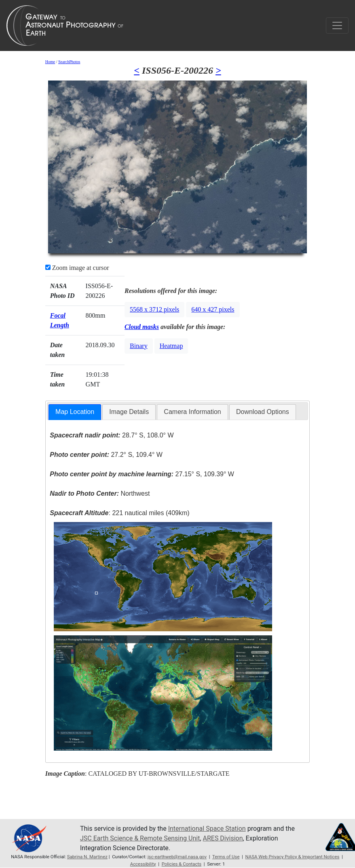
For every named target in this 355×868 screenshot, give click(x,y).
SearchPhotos (69, 62)
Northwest (100, 493)
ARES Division (223, 838)
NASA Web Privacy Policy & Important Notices (293, 857)
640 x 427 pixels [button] (213, 309)
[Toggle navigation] (337, 25)
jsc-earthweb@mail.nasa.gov (177, 857)
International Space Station (207, 829)
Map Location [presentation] (75, 412)
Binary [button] (139, 346)
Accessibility (143, 864)
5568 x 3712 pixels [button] (154, 309)
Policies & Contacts (182, 864)
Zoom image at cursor (77, 268)
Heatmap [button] (171, 346)
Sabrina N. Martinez (87, 857)
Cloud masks (142, 327)
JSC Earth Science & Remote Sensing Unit (140, 838)
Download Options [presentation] (263, 412)
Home (50, 62)
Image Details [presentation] (129, 412)
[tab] (75, 412)
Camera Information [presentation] (192, 412)
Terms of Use (226, 857)
